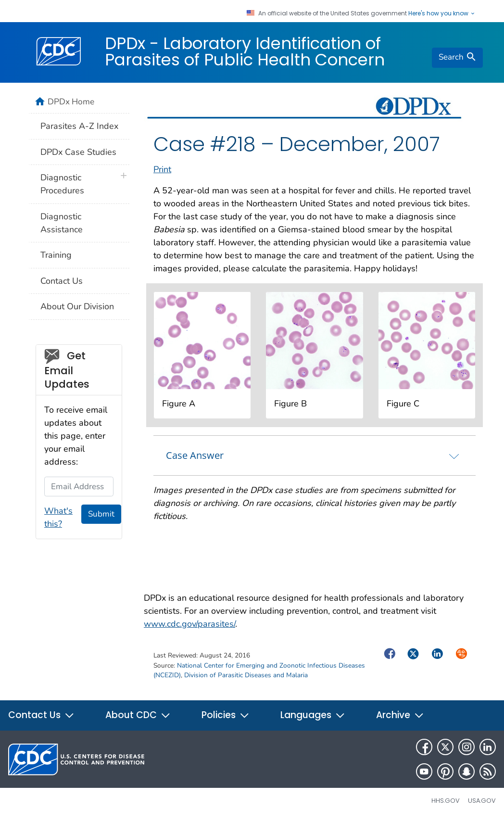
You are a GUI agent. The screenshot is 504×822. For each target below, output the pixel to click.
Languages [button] (313, 715)
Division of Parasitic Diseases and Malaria (246, 675)
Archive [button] (400, 715)
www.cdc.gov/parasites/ (189, 624)
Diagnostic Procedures (62, 184)
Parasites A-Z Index (79, 126)
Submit (101, 514)
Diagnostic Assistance (62, 223)
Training (56, 255)
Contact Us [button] (41, 715)
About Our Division (77, 306)
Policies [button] (226, 715)
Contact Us (62, 281)
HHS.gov (446, 801)
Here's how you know (442, 13)
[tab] (315, 455)
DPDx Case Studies (78, 152)
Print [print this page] (162, 169)
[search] (457, 58)
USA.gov (482, 801)
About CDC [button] (138, 715)
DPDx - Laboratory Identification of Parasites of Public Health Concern (245, 51)
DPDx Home (71, 101)
